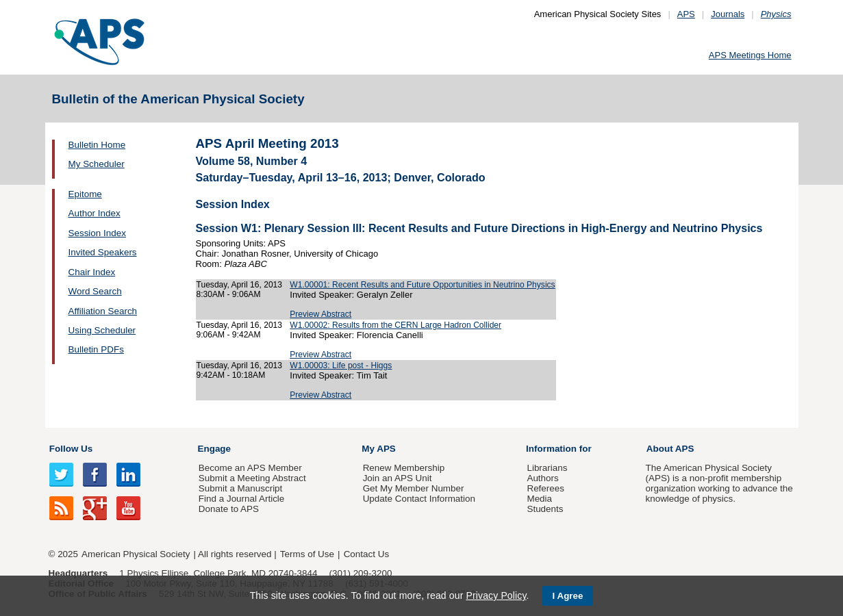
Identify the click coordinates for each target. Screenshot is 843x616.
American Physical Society (136, 554)
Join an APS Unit (398, 478)
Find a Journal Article (241, 499)
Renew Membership (404, 468)
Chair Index (92, 272)
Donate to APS (229, 509)
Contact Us (366, 554)
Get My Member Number (414, 488)
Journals (728, 14)
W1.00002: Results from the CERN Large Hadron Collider (395, 325)
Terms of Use (307, 554)
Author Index (95, 213)
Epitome (85, 194)
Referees (545, 488)
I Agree (568, 596)
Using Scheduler (102, 330)
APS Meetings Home (750, 55)
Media (539, 499)
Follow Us (71, 449)
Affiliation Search (103, 311)
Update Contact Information (419, 499)
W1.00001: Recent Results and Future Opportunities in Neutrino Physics (422, 285)
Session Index (97, 233)
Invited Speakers (103, 252)
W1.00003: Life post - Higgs (341, 365)
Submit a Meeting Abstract (252, 478)
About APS (670, 449)
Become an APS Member (250, 468)
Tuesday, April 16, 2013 (240, 285)
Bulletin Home (97, 145)
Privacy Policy (496, 595)
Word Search (95, 291)
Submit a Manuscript (240, 488)
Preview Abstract (320, 314)
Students (545, 509)
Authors (542, 478)
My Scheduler (97, 164)
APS (686, 14)
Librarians (547, 468)
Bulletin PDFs (96, 349)
